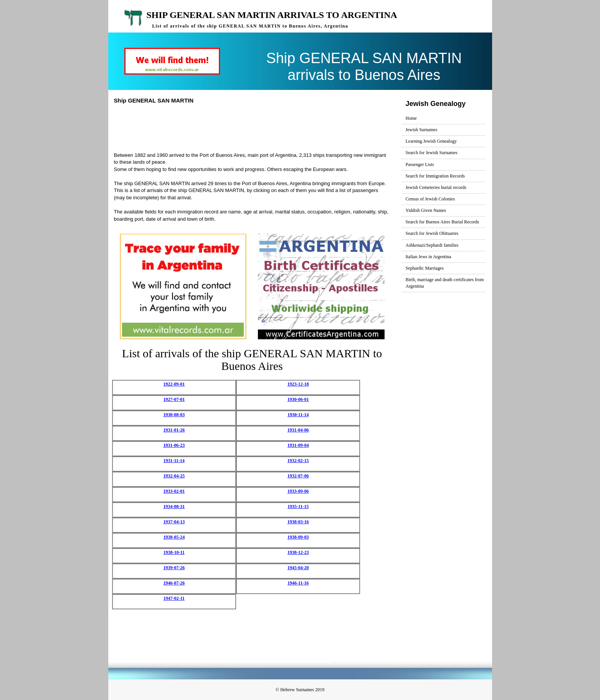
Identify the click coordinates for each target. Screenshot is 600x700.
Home (411, 118)
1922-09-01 (174, 384)
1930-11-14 (298, 415)
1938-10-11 (174, 552)
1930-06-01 (298, 399)
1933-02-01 (174, 491)
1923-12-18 (298, 384)
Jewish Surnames (421, 130)
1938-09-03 (298, 537)
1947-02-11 (174, 598)
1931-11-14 (174, 461)
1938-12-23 (298, 552)
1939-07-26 (174, 568)
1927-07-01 (174, 399)
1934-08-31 (174, 506)
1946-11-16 (298, 583)
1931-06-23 (174, 445)
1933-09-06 (298, 491)
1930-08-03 (174, 415)
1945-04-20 (298, 568)
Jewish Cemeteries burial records (436, 187)
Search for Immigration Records (435, 176)
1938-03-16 (298, 522)
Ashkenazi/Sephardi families (432, 245)
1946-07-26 (174, 583)
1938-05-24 (174, 537)
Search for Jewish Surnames (432, 153)
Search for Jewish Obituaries (432, 233)
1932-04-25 (174, 476)
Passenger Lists (420, 164)
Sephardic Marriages (425, 268)
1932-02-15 (298, 461)
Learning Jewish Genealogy (431, 141)
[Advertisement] (255, 127)
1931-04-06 (298, 430)
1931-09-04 (298, 445)
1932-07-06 (298, 476)
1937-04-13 (174, 522)
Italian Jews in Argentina (428, 257)
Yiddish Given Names (426, 210)
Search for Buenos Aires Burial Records (442, 222)
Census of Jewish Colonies (430, 199)
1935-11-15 (298, 506)
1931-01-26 (174, 430)
